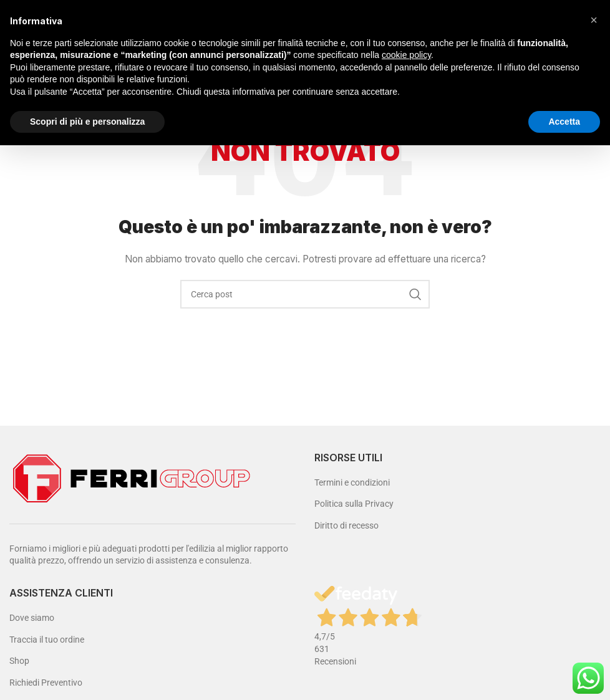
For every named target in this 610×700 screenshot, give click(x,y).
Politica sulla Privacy (354, 504)
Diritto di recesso (346, 525)
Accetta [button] (564, 122)
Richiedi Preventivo (46, 683)
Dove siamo (32, 618)
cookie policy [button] (406, 55)
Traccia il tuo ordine (47, 640)
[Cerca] (305, 294)
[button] (594, 20)
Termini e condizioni (352, 482)
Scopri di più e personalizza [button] (87, 122)
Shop (19, 661)
